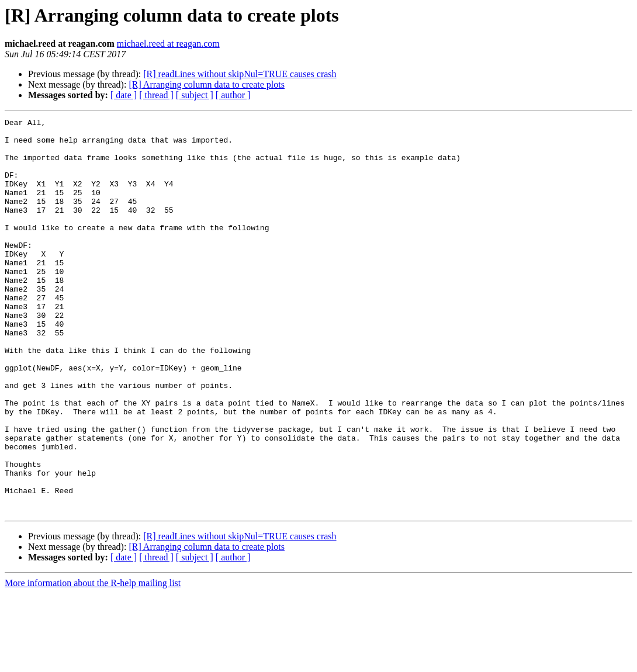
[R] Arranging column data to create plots (207, 84)
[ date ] (124, 95)
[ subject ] (195, 95)
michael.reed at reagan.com (168, 44)
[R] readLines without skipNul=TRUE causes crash (240, 74)
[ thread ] (156, 95)
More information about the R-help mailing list (93, 662)
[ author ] (233, 95)
